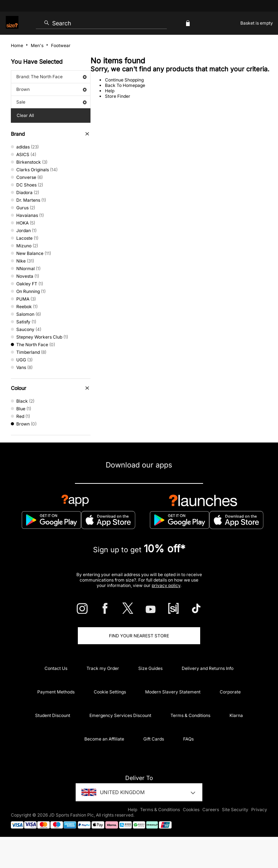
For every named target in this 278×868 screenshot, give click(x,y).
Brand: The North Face (51, 77)
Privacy (259, 810)
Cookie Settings (110, 692)
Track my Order (103, 668)
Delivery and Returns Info (208, 668)
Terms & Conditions (190, 715)
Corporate (230, 692)
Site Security (235, 810)
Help (110, 91)
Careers (211, 810)
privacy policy (166, 585)
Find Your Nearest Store (139, 636)
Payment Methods (56, 692)
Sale (51, 102)
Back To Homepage (125, 85)
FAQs (188, 739)
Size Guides (150, 668)
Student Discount (53, 715)
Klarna (236, 715)
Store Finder (118, 96)
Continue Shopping (124, 80)
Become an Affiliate (104, 739)
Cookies (191, 810)
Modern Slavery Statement (173, 692)
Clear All (25, 115)
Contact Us (56, 668)
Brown (51, 89)
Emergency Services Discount (120, 715)
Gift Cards (154, 739)
